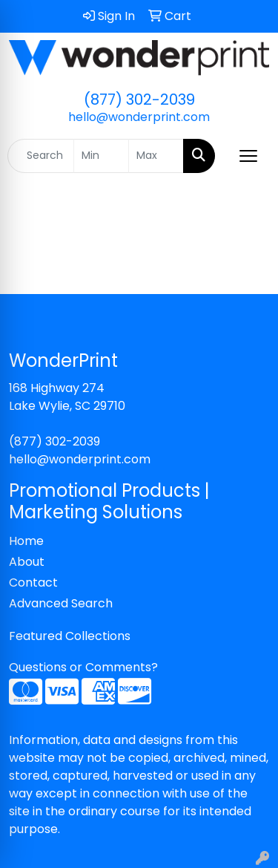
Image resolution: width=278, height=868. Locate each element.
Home (26, 541)
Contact (33, 583)
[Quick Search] (41, 156)
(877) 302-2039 (139, 99)
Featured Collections (70, 636)
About (27, 562)
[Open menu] (248, 156)
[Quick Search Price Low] (101, 156)
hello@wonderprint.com (139, 117)
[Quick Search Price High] (156, 156)
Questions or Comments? (83, 667)
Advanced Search (61, 603)
